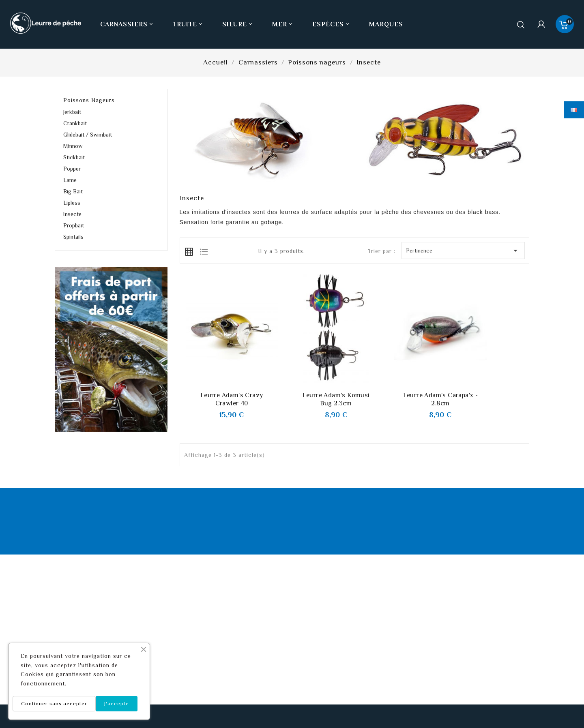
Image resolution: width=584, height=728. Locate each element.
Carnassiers (127, 24)
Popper (72, 169)
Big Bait (73, 191)
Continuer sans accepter (54, 703)
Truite (188, 24)
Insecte (72, 214)
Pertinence (463, 251)
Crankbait (75, 123)
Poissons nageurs (89, 100)
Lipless (72, 203)
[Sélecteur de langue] (574, 110)
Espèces (332, 24)
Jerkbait (72, 112)
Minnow (73, 146)
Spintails (73, 237)
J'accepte (117, 703)
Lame (70, 180)
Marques (386, 24)
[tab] (189, 251)
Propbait (74, 225)
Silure (238, 24)
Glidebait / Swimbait (88, 135)
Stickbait (74, 157)
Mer (283, 24)
